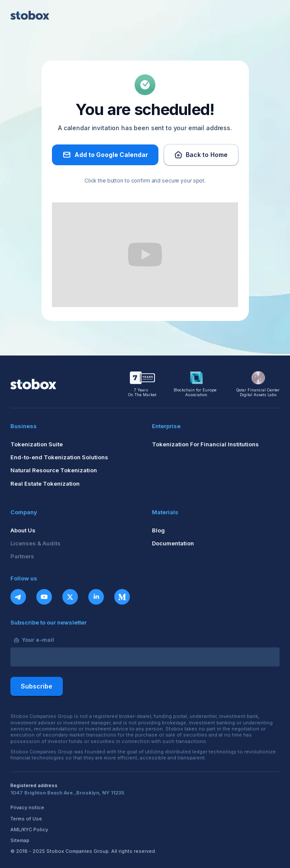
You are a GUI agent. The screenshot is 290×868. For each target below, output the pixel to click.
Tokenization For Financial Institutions (205, 444)
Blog (158, 530)
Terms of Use (26, 819)
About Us (23, 530)
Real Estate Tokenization (45, 484)
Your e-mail (38, 640)
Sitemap (20, 841)
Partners (22, 556)
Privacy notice (27, 808)
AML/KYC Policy (29, 830)
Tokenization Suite (37, 444)
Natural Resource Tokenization (54, 470)
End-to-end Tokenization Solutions (59, 457)
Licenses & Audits (35, 543)
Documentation (173, 543)
